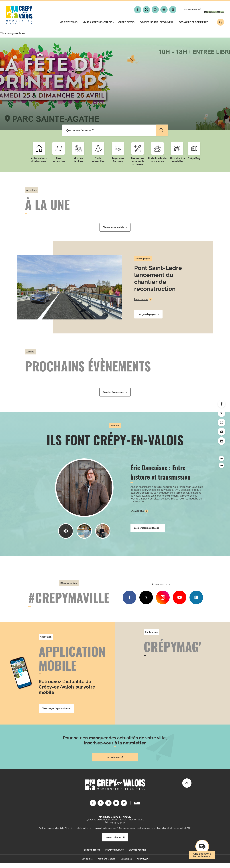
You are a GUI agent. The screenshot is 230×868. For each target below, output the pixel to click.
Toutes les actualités (115, 227)
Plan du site (87, 859)
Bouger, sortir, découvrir (157, 22)
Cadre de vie (127, 22)
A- (222, 465)
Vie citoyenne (69, 22)
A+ (222, 458)
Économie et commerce (194, 22)
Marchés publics (114, 850)
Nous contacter (115, 837)
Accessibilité (183, 10)
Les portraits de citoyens (148, 528)
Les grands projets (148, 314)
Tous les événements (115, 392)
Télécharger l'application (56, 708)
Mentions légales (107, 859)
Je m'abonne (115, 757)
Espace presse (92, 850)
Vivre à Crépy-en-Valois (98, 22)
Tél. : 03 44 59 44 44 (115, 822)
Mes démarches (211, 10)
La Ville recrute (137, 850)
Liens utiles (126, 859)
